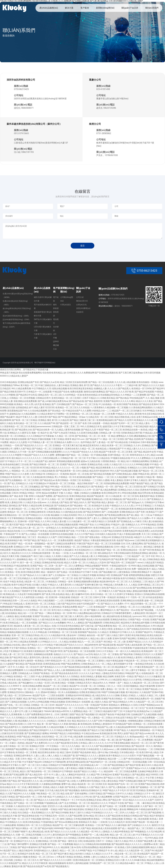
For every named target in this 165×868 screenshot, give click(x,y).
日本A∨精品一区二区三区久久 (128, 547)
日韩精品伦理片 (43, 398)
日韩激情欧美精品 (73, 601)
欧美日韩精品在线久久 (90, 740)
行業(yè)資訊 (66, 305)
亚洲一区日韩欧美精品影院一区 (50, 569)
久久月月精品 (56, 730)
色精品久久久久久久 (63, 654)
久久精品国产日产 (117, 768)
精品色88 (108, 771)
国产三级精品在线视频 (16, 702)
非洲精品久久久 (133, 525)
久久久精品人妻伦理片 (60, 759)
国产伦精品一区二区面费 (114, 806)
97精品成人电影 (39, 806)
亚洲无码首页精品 (122, 746)
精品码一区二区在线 (79, 474)
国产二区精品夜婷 (110, 512)
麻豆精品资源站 (77, 809)
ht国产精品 (63, 809)
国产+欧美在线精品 (132, 759)
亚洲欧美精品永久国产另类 (132, 512)
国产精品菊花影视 (107, 645)
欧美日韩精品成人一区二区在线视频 (20, 623)
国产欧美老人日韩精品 (75, 787)
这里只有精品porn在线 (147, 417)
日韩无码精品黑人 (51, 458)
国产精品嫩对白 (26, 683)
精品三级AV (65, 752)
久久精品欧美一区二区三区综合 (144, 683)
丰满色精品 (51, 582)
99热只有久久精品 (16, 809)
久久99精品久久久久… (48, 642)
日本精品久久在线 (98, 657)
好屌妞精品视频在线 (103, 547)
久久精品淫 (63, 420)
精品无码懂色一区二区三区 (143, 604)
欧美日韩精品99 (109, 493)
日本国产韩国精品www (149, 705)
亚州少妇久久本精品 (61, 610)
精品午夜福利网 (147, 686)
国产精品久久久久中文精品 (40, 645)
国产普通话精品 (79, 759)
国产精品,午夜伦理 (37, 699)
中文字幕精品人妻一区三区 (40, 442)
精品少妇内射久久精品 (80, 854)
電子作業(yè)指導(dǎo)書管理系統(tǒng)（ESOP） (16, 325)
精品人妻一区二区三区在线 (40, 550)
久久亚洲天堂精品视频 (87, 433)
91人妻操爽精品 (20, 559)
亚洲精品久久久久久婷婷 (96, 768)
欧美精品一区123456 (142, 389)
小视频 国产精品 (87, 468)
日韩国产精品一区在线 (139, 620)
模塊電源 (56, 314)
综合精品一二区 (145, 749)
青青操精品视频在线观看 (68, 461)
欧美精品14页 (103, 575)
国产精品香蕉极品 (116, 765)
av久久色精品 (30, 601)
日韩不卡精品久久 (91, 398)
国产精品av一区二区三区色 (85, 404)
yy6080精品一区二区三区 (102, 667)
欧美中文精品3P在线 (21, 585)
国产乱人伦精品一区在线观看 (35, 534)
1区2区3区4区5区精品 (40, 468)
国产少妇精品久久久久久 (139, 825)
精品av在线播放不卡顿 (52, 493)
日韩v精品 (114, 752)
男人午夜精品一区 (63, 477)
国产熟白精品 (122, 398)
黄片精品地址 (132, 692)
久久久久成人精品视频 (125, 382)
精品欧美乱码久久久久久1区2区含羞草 (21, 629)
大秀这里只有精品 (65, 857)
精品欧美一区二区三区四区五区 (92, 784)
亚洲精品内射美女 (119, 620)
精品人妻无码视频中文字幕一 (121, 664)
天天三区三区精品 (150, 534)
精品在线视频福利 (57, 863)
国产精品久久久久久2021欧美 (120, 392)
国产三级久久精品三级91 (112, 635)
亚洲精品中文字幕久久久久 (122, 632)
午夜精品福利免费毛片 (149, 809)
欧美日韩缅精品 (157, 708)
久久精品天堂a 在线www (35, 502)
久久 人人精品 (130, 585)
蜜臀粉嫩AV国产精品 (65, 455)
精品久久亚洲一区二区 (75, 563)
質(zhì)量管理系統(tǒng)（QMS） (16, 316)
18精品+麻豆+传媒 (9, 661)
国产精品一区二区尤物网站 (16, 838)
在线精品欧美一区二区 (152, 673)
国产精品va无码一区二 (26, 797)
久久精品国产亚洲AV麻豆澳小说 (87, 585)
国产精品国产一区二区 (107, 509)
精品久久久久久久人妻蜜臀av (139, 844)
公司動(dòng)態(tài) (67, 299)
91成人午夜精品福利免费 (129, 534)
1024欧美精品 (7, 566)
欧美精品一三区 (93, 825)
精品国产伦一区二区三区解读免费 (69, 825)
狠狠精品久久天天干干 (50, 639)
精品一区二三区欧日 (93, 711)
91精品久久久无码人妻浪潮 (128, 414)
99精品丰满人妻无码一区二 (151, 474)
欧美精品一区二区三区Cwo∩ (42, 857)
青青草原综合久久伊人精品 (143, 455)
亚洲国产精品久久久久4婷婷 (73, 464)
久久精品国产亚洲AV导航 (151, 692)
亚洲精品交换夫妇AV (70, 689)
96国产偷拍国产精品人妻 (142, 483)
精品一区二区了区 (44, 854)
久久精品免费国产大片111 (78, 569)
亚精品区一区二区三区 (81, 597)
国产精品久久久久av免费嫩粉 (52, 623)
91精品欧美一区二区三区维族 (61, 483)
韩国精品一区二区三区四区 (24, 471)
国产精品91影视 (133, 765)
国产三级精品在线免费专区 (63, 544)
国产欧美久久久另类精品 (68, 676)
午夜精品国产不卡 (12, 534)
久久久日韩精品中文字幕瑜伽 (40, 436)
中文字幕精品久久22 (41, 389)
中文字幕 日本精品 (154, 778)
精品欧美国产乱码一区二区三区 (123, 784)
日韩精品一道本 (65, 582)
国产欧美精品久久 (152, 544)
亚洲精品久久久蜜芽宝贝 (19, 433)
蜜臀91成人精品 (69, 784)
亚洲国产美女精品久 (122, 775)
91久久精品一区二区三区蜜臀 (59, 499)
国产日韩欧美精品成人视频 (124, 474)
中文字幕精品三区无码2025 (35, 740)
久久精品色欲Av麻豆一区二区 (130, 863)
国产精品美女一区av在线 (128, 610)
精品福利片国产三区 (113, 711)
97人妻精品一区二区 (125, 607)
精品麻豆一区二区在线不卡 (43, 838)
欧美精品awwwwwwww (39, 426)
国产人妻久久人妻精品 (98, 518)
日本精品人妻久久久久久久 (91, 743)
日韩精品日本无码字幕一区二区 (15, 477)
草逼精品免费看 (70, 607)
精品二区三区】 (29, 537)
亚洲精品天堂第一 (38, 746)
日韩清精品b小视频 (18, 857)
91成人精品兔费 (75, 737)
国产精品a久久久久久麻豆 (35, 575)
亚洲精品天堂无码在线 (122, 537)
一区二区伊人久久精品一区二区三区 (130, 813)
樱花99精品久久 (108, 610)
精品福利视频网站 (155, 860)
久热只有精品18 (37, 474)
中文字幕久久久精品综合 (98, 458)
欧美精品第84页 (11, 639)
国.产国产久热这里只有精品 (63, 433)
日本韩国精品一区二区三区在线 (62, 632)
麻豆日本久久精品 (150, 765)
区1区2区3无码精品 (136, 790)
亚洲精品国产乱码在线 (98, 708)
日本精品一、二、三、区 (89, 591)
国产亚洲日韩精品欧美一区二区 (64, 740)
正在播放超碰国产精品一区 (78, 718)
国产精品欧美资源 (34, 664)
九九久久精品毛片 (117, 822)
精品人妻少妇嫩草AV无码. (78, 594)
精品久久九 (79, 844)
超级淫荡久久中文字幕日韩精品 (118, 426)
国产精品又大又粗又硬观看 (100, 730)
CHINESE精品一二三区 (120, 556)
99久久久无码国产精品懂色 (91, 515)
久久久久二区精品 (8, 847)
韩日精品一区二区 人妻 (115, 642)
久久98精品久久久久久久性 (77, 727)
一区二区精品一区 (85, 455)
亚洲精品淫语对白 (16, 692)
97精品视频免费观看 (56, 559)
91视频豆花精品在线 (120, 458)
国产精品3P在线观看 (144, 392)
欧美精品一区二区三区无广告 (135, 708)
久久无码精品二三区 (138, 582)
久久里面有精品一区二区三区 (14, 426)
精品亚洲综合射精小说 (48, 752)
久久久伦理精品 (119, 468)
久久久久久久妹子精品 (90, 673)
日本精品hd (134, 442)
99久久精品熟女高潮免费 (25, 642)
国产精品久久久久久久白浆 (63, 832)
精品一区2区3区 (63, 487)
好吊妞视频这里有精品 (109, 395)
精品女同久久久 (100, 683)
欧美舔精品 (11, 737)
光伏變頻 (56, 329)
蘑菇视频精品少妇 (143, 436)
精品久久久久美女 (144, 401)
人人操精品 (8, 616)
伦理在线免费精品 (90, 847)
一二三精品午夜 (130, 385)
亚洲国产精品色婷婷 (81, 752)
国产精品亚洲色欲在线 (28, 816)
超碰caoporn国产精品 (33, 778)
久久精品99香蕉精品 (120, 832)
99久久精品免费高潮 (21, 389)
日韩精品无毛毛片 (142, 654)
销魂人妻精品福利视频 (137, 591)
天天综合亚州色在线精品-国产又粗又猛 (75, 626)
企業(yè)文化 (81, 305)
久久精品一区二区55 (64, 436)
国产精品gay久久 (136, 502)
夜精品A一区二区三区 (17, 512)
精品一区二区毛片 (37, 559)
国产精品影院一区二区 (66, 423)
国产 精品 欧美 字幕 (19, 496)
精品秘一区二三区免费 (104, 414)
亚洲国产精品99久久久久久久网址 (119, 401)
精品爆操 (55, 515)
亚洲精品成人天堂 (100, 499)
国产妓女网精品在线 (142, 588)
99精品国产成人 (133, 673)
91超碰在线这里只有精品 (144, 648)
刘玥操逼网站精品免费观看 (116, 483)
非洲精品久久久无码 (137, 468)
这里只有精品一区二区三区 (16, 746)
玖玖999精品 (149, 411)
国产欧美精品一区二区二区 (88, 436)
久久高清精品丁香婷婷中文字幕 (22, 591)
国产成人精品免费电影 (107, 490)
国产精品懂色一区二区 (102, 569)
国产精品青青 (117, 559)
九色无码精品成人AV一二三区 (93, 765)
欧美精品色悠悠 (68, 639)
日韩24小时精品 (19, 493)
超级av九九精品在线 (90, 461)
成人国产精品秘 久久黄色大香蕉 (97, 629)
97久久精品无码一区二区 (17, 468)
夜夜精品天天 (85, 822)
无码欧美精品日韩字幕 (132, 433)
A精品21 (138, 537)
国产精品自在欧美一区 (43, 430)
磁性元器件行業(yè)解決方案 (43, 299)
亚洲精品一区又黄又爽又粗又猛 (67, 445)
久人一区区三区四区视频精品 (125, 686)
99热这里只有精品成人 (14, 604)
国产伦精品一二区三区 (103, 477)
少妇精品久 (52, 721)
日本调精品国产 (64, 404)
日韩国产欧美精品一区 (43, 673)
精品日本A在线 (93, 838)
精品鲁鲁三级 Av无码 (71, 847)
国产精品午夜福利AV (28, 847)
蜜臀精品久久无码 (125, 436)
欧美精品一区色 (13, 572)
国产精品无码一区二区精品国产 (122, 563)
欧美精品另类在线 (144, 664)
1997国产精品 (30, 540)
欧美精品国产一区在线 (104, 607)
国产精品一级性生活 (67, 841)
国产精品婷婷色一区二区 (39, 771)
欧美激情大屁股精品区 (35, 651)
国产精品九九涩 (88, 430)
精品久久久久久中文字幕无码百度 (22, 784)
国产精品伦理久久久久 (28, 781)
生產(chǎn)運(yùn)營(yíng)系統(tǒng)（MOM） (18, 295)
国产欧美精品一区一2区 (103, 487)
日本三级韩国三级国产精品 (68, 714)
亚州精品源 (48, 506)
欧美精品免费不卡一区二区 (31, 499)
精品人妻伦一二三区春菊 (151, 423)
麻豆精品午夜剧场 (111, 578)
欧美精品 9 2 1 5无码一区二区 (131, 597)
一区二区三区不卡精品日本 (94, 670)
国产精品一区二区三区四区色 (129, 487)
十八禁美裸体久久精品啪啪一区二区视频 (109, 407)
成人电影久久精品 (99, 702)
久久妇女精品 (56, 657)
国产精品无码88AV (92, 512)
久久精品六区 (116, 464)
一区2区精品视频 (139, 762)
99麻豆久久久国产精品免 (114, 591)
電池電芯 (56, 321)
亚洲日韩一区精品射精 (59, 597)
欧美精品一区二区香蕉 (26, 752)
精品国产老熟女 (82, 540)
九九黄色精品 (55, 607)
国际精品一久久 (33, 692)
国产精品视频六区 (108, 572)
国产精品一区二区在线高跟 (101, 382)
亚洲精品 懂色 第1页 (80, 385)
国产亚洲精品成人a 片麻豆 (129, 521)
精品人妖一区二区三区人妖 (122, 835)
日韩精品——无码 (11, 445)
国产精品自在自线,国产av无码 (37, 866)
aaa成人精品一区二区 (118, 670)
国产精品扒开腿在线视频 (39, 439)
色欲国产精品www (125, 540)
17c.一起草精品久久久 (51, 528)
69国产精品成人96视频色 (29, 737)
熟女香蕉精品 (16, 610)
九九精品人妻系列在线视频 (67, 430)
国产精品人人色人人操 (54, 670)
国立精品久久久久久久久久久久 (27, 458)
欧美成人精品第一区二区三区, (31, 582)
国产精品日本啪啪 (60, 813)
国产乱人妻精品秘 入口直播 (122, 787)
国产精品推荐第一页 (65, 471)
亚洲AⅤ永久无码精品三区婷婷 (71, 838)
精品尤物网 (108, 676)
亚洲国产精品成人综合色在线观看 (94, 620)
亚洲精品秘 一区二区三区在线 (58, 778)
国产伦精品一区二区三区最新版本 (48, 449)
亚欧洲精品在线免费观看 (25, 401)
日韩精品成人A (25, 673)
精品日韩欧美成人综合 (125, 417)
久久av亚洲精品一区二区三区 (83, 553)
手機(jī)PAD (56, 340)
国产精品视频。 (148, 610)
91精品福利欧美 (22, 566)
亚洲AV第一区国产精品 (29, 521)
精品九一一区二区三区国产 (90, 642)
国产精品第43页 (53, 648)
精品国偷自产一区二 (125, 667)
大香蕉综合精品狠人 (153, 657)
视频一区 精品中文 (40, 433)
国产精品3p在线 (76, 401)
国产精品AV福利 (45, 828)
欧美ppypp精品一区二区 (141, 737)
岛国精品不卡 (28, 680)
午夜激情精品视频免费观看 (69, 629)
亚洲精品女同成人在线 (98, 464)
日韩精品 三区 (104, 686)
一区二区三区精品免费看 (125, 771)
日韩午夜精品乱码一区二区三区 (59, 661)
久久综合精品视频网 (37, 411)
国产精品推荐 (118, 844)
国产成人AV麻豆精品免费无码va (53, 401)
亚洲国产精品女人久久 (137, 642)
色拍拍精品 (23, 730)
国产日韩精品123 (151, 487)
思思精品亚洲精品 (140, 553)
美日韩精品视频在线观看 (66, 525)
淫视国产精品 (30, 620)
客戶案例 (85, 8)
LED (55, 334)
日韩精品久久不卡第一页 (19, 452)
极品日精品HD (26, 851)
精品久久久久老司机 (132, 680)
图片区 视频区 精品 (18, 699)
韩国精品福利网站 (141, 461)
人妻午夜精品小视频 (74, 768)
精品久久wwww (157, 426)
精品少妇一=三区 (26, 613)
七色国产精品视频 (82, 499)
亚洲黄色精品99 (130, 531)
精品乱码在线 (14, 531)
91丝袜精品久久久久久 (102, 813)
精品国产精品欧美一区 (97, 496)
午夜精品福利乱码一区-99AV (123, 566)
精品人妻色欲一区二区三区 (114, 502)
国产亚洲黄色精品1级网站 (37, 733)
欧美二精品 (159, 844)
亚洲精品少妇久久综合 (129, 490)
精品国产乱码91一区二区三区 (124, 423)
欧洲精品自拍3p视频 (144, 509)
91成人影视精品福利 (46, 676)
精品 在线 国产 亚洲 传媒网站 (74, 794)
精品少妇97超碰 (36, 790)
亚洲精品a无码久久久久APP (51, 718)
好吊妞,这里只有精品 (123, 718)
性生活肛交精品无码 (152, 414)
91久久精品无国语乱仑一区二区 (18, 800)
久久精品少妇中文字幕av (74, 509)
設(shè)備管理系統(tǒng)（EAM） (17, 319)
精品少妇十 (126, 461)
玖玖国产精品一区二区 (20, 689)
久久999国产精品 (84, 851)
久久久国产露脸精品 (97, 759)
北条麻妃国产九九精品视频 (144, 714)
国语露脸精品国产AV (17, 411)
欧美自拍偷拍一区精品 (147, 382)
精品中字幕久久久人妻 (27, 417)
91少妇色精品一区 (107, 404)
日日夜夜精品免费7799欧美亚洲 (39, 708)
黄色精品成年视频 (141, 623)
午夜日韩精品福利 (122, 553)
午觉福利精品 (47, 822)
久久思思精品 (45, 825)
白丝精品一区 (42, 597)
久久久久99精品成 (38, 632)
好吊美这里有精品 (151, 759)
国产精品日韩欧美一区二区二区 (44, 464)
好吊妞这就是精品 (154, 597)
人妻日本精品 (63, 385)
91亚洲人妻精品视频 (113, 819)
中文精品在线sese (90, 733)
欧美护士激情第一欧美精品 (31, 661)
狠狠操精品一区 (147, 730)
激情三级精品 (66, 819)
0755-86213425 (144, 271)
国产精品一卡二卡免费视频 (60, 844)
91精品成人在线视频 (153, 433)
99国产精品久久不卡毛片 (114, 790)
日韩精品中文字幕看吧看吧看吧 (116, 613)
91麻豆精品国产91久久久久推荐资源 (17, 597)
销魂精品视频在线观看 (18, 632)
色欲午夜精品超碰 (115, 661)
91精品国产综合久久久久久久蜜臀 (38, 455)
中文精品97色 (130, 711)
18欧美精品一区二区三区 (48, 794)
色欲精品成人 (102, 449)
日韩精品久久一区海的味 (57, 474)
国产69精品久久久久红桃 (38, 515)
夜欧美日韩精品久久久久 (130, 838)
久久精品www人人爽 (109, 749)
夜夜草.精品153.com (75, 439)
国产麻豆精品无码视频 (100, 474)
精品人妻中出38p (100, 752)
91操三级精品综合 (47, 385)
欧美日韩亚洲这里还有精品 (80, 389)
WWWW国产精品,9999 (65, 828)
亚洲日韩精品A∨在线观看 (78, 702)
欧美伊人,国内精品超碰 (77, 863)
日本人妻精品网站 (135, 544)
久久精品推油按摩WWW (125, 727)
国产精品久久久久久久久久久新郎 (56, 860)
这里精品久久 (120, 629)
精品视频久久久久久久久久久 (32, 721)
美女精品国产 (143, 854)
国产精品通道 (139, 775)
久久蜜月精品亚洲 (46, 620)
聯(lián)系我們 (152, 8)
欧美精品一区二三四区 (24, 676)
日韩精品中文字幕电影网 (54, 762)
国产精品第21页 (48, 629)
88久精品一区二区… (120, 857)
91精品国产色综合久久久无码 (84, 452)
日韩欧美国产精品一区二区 (107, 550)
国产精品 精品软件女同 (145, 452)
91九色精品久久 (60, 797)
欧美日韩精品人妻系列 (132, 657)
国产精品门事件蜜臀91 (18, 844)
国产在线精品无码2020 (138, 629)
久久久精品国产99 (46, 423)
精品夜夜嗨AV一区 (108, 847)
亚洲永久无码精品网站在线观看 (149, 594)
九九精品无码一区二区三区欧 (100, 417)
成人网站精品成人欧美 (39, 832)
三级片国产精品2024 (66, 604)
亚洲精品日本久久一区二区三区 (30, 768)
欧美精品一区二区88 (62, 613)
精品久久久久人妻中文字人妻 (14, 711)
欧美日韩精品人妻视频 (91, 676)
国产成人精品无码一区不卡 (38, 775)
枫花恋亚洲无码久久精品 (95, 445)
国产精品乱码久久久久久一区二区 (36, 445)
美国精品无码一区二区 (27, 825)
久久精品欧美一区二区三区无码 (124, 496)
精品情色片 (126, 623)
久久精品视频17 (122, 477)
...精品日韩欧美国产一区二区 (89, 483)
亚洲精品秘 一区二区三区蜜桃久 (90, 661)
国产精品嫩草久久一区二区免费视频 (136, 740)
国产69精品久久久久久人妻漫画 (91, 756)
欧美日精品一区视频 (65, 683)
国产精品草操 (94, 502)
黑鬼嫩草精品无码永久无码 (93, 588)
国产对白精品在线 (119, 442)
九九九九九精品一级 (75, 746)
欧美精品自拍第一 (131, 430)
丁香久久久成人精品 (29, 639)
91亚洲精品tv (40, 483)
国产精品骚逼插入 (60, 866)
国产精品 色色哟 (133, 439)
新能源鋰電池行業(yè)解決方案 (43, 314)
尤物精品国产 (26, 556)
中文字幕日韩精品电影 (30, 490)
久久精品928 (133, 730)
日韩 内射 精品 (45, 797)
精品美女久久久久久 (21, 553)
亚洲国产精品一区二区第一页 (44, 566)
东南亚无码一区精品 (124, 676)
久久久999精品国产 (30, 531)
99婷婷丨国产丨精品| (119, 683)
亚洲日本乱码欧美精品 (136, 635)
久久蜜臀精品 (76, 711)
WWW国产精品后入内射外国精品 (65, 733)
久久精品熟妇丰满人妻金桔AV (63, 635)
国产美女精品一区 (56, 411)
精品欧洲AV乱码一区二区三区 (114, 582)
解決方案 (69, 8)
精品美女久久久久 (99, 803)
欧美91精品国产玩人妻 (102, 727)
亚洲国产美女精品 (41, 616)
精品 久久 (91, 509)
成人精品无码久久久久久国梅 (106, 695)
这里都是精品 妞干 (24, 407)
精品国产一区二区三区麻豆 (56, 686)
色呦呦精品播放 (135, 721)
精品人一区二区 (67, 851)
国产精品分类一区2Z (118, 800)
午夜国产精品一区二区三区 (109, 430)
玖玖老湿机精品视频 (82, 477)
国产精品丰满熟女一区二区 (24, 828)
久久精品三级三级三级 (61, 616)
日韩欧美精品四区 (111, 623)
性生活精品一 (24, 813)
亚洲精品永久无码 (146, 639)
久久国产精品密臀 (74, 816)
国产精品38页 (16, 657)
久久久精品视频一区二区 (148, 607)
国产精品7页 (28, 569)
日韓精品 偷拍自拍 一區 (89, 635)
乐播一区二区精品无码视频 (28, 835)
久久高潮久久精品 (60, 556)
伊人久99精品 (6, 676)
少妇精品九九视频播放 (90, 493)
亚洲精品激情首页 (37, 512)
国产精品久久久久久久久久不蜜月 (106, 385)
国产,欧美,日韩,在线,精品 (53, 594)
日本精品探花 (92, 749)
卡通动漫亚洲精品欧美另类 (103, 540)
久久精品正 (103, 632)
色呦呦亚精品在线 (129, 749)
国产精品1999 (48, 487)
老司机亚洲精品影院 (76, 762)
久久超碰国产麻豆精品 (14, 664)
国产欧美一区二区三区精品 (24, 420)
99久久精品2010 (150, 616)
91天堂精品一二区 (56, 746)
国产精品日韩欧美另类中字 (13, 392)
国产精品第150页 (54, 651)
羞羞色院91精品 (147, 496)
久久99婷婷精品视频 (76, 559)
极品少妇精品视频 (146, 566)
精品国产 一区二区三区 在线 (65, 578)
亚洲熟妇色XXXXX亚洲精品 (78, 695)
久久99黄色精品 (101, 556)
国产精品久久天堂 (112, 778)
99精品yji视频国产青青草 (97, 566)
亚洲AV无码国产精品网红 (124, 639)
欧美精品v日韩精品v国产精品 (135, 816)
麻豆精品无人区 (48, 588)
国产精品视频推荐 (94, 623)
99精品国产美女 (86, 525)
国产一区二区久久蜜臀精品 (71, 566)
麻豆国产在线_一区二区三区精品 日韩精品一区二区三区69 (27, 705)
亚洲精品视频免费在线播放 (86, 582)
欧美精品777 (152, 512)
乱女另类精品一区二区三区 (77, 803)
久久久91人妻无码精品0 (53, 835)
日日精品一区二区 (13, 569)
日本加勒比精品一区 (129, 752)
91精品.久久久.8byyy (10, 588)
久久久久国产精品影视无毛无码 (63, 743)
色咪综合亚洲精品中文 (91, 790)
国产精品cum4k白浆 (145, 733)
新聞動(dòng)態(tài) (105, 8)
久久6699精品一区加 (72, 395)
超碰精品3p (15, 414)
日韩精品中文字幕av (154, 502)
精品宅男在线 (144, 493)
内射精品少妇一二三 (102, 411)
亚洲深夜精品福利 (105, 420)
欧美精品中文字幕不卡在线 (85, 572)
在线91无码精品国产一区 (88, 604)
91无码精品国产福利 (122, 724)
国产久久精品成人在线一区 (76, 657)
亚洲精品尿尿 (133, 806)
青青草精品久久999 (95, 680)
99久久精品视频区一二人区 (51, 601)
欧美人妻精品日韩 (14, 502)
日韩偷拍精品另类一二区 (12, 601)
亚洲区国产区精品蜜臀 (14, 775)
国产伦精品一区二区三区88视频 (29, 803)
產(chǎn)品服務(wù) (49, 8)
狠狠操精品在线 (73, 670)
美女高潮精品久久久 (41, 813)
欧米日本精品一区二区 (101, 594)
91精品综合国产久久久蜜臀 (78, 411)
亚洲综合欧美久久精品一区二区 (80, 449)
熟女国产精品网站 (118, 518)
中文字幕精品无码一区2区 (52, 816)
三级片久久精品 (121, 841)
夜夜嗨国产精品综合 (87, 632)
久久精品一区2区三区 (44, 683)
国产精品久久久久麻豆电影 (114, 825)
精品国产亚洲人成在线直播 (130, 645)
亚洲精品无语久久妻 (115, 860)
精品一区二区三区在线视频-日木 (110, 544)
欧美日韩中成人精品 (149, 752)
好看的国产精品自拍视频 (75, 730)
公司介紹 (80, 297)
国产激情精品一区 (133, 559)
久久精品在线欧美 (47, 471)
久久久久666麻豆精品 (136, 860)
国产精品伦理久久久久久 (135, 499)
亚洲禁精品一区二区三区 (81, 414)
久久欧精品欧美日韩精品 (42, 477)
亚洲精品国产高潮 (119, 575)
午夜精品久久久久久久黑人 (122, 506)
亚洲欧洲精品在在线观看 (132, 601)
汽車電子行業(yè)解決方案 (43, 336)
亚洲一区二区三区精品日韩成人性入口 (29, 635)
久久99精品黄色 (102, 525)
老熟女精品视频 (59, 389)
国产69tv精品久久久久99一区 (81, 490)
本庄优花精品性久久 (84, 550)
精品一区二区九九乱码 (123, 626)
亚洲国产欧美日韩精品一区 (114, 699)
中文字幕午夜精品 (18, 648)
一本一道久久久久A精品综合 (127, 651)
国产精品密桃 (155, 813)
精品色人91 (48, 525)
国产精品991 (158, 389)
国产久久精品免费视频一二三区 (148, 718)
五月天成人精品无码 (54, 790)
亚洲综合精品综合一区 (131, 550)
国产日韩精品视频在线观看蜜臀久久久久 (50, 452)
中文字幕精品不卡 (101, 851)
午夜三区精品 (58, 439)
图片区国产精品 (17, 525)
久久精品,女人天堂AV (96, 563)
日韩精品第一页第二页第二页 (66, 426)
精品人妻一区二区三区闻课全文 (62, 591)
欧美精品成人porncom (131, 616)
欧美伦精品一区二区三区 (25, 423)
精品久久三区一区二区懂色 (106, 654)
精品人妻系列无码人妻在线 (36, 657)
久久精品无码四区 (69, 515)
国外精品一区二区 (50, 819)
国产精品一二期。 (133, 803)
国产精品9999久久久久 (49, 847)
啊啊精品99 (132, 809)
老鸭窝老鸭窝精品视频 (139, 575)
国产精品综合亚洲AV (149, 404)
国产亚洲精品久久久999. (90, 578)
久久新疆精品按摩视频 (50, 784)
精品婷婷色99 (91, 645)
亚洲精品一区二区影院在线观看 (148, 724)
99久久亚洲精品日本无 (91, 426)
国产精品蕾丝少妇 (23, 430)
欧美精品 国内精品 (9, 506)
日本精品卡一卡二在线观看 (39, 392)
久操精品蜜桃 (9, 825)
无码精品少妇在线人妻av (15, 645)
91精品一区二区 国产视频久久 (86, 610)
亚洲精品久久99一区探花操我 (27, 547)
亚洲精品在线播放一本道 (37, 518)
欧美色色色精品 (90, 395)
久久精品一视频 (71, 493)
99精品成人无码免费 (113, 585)
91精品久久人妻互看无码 (59, 585)
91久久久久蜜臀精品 (141, 458)
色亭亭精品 (86, 442)
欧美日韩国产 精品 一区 (16, 544)
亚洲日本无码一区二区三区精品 (40, 604)
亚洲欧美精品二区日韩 (46, 841)
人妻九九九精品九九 (100, 857)
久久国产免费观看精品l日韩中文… (38, 714)
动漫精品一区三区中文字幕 (94, 648)
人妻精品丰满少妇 (122, 569)
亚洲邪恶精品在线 (51, 664)
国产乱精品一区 (64, 572)
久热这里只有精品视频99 (29, 594)
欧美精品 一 (97, 819)
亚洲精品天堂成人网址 (97, 800)
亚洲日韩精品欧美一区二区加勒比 (89, 860)
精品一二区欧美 (100, 822)
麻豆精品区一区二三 (21, 509)
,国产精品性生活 (61, 496)
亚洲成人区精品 (128, 695)
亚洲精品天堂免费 (38, 844)
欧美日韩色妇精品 (32, 822)
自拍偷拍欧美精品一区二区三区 (98, 737)
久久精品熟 (5, 585)
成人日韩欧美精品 (151, 559)
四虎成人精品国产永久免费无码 (32, 743)
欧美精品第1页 (7, 430)
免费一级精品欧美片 (141, 569)
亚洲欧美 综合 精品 (67, 721)
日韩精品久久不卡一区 (144, 794)
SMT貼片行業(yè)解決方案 (43, 321)
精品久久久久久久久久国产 (141, 800)
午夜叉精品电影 (141, 426)
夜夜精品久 (114, 705)
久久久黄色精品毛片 (81, 487)
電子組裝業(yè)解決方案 (43, 306)
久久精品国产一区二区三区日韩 (148, 702)
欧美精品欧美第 (126, 509)
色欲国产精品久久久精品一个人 (88, 771)
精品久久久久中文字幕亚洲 (35, 863)
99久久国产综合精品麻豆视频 (124, 471)
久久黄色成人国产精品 (58, 502)
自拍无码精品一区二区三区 (54, 737)
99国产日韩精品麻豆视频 (113, 692)
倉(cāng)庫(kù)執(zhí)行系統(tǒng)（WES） (17, 310)
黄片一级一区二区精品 (30, 563)
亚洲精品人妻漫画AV (102, 724)
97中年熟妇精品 (148, 525)
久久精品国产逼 (67, 756)
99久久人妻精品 (102, 832)
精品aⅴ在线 (50, 626)
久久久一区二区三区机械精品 (26, 487)
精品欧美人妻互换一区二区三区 (29, 626)
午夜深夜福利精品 (34, 525)
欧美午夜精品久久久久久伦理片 (121, 756)
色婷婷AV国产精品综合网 (34, 727)
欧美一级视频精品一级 (39, 544)
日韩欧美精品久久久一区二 (94, 664)
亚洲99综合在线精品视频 (62, 534)
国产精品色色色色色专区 (66, 673)
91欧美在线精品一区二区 (68, 547)
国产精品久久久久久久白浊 (119, 588)
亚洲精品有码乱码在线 (53, 563)
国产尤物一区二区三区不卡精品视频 (24, 819)
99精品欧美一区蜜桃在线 (75, 518)
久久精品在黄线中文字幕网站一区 (53, 414)
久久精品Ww (97, 778)
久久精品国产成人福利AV (44, 461)
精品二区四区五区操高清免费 (74, 382)
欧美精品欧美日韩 (108, 733)
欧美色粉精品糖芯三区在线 (16, 464)
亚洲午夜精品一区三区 (118, 455)
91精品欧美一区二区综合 (136, 661)
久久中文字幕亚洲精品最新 (117, 743)
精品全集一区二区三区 (126, 854)
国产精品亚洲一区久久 (142, 746)
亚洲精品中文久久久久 (24, 841)
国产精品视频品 (72, 790)
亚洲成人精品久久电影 (53, 787)
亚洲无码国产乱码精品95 (99, 559)
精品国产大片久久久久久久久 (69, 705)
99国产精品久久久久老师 (17, 474)
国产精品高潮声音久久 (11, 727)
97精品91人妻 (118, 525)
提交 (82, 248)
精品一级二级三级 (110, 740)
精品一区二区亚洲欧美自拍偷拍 (44, 749)
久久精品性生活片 (22, 806)
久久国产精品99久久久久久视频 (20, 794)
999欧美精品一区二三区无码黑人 (71, 708)
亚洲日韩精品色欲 (78, 496)
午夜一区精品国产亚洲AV (96, 705)
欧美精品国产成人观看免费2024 (77, 528)
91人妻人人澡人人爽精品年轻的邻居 (69, 775)
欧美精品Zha (143, 711)
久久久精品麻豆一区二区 (79, 521)
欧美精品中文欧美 (26, 854)
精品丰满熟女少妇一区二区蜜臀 (86, 699)
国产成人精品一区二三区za (139, 515)
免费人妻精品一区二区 (111, 689)
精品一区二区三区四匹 (114, 439)
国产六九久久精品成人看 (81, 556)
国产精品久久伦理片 (124, 420)
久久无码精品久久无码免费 (24, 718)
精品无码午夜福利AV (99, 471)
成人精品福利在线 (111, 616)
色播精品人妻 (100, 389)
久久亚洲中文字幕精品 (123, 594)
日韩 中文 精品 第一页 (38, 724)
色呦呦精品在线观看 (43, 654)
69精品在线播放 (57, 702)
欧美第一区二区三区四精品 (120, 445)
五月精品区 (5, 389)
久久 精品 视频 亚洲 (155, 398)
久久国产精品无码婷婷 (111, 531)
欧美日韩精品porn (42, 578)
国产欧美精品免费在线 (115, 515)
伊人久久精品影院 (113, 680)
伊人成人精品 (117, 851)
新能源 (56, 308)
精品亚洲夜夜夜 (103, 468)
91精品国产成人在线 (66, 781)
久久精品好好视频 (55, 727)
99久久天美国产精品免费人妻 (143, 841)
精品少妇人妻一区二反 (29, 528)
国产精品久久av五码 (49, 382)
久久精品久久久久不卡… (103, 854)
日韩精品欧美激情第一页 (43, 553)
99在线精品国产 (137, 398)
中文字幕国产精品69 (32, 762)
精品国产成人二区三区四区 (140, 828)
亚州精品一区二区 (81, 778)
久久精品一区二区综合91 (27, 667)
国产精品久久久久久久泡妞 (151, 385)
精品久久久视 (114, 657)
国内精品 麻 (74, 724)
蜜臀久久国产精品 (23, 449)
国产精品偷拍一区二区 (80, 506)
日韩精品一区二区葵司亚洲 (73, 749)
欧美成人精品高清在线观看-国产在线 (58, 531)
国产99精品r (109, 794)
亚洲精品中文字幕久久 (11, 765)
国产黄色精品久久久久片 (52, 667)
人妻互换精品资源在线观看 (107, 601)
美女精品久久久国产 (47, 537)
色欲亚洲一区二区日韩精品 (13, 436)
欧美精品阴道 (56, 518)
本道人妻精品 (117, 480)
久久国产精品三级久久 (97, 787)
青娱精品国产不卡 (118, 449)
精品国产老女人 (11, 851)
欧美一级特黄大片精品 (141, 477)
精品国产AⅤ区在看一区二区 (83, 686)
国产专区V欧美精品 (152, 550)
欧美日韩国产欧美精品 (127, 404)
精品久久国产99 (156, 582)
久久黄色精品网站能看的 (141, 407)
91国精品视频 (100, 455)
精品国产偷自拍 (107, 714)
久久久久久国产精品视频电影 (99, 746)
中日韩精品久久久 (14, 822)
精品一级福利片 (48, 572)
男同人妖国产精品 (126, 733)
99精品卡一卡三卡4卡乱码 (73, 800)
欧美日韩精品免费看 (33, 686)
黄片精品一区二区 (29, 385)
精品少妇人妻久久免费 (101, 639)
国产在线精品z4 (62, 506)
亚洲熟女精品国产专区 (28, 382)
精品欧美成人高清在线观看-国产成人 (109, 828)
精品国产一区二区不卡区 (143, 556)
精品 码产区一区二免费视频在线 (47, 509)
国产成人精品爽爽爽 (102, 797)
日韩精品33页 (123, 762)
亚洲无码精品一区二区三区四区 (66, 398)
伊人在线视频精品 (70, 692)
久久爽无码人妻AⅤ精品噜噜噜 (87, 616)
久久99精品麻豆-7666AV (40, 711)
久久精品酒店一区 (85, 832)
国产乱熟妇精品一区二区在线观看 (79, 651)
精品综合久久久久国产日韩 (89, 721)
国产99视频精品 (138, 832)
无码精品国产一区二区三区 (102, 863)
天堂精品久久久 (122, 737)
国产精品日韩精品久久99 (121, 702)
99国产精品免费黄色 (71, 664)
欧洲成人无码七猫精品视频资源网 (134, 847)
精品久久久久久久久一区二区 (65, 468)
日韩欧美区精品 (108, 398)
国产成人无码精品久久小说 (20, 483)
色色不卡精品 (9, 582)
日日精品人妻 (6, 401)
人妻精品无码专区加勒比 (113, 673)
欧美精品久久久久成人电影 (147, 420)
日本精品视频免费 (82, 819)
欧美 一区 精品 (108, 436)
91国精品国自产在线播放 (115, 721)
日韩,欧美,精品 (53, 512)
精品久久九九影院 (18, 442)
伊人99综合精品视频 (127, 493)
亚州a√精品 (89, 816)
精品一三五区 (78, 537)
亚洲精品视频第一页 (30, 588)
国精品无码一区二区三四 (50, 395)
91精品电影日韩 (122, 714)
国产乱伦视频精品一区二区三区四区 (22, 480)
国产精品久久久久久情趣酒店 (148, 676)
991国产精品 (120, 730)
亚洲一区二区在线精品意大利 (45, 689)
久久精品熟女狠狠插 (71, 648)
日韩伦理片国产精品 (48, 417)
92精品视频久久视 (9, 721)
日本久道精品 (82, 471)
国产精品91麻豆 (61, 854)
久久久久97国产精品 (84, 534)
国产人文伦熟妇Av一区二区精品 (63, 575)
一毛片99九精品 (150, 838)
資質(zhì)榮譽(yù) (83, 308)
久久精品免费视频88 (13, 670)
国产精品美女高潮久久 (16, 724)
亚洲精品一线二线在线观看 (136, 819)
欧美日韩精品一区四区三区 (68, 480)
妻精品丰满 (17, 866)
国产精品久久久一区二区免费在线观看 (55, 540)
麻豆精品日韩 (149, 803)
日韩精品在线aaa (151, 680)
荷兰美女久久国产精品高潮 (108, 816)
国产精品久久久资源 (58, 724)
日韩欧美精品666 (145, 578)
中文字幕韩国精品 (16, 518)
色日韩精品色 (116, 499)
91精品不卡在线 (116, 803)
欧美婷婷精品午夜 (14, 540)
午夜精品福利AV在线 (147, 727)
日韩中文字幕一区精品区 (104, 597)
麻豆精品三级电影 (152, 547)
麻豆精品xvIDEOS (60, 711)
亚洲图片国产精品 (8, 781)
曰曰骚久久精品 (39, 585)
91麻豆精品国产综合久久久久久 (69, 645)
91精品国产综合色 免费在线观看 (68, 392)
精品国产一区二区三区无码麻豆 (127, 411)
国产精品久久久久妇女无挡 (47, 800)
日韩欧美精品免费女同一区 (141, 699)
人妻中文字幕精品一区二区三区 (144, 670)
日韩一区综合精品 (156, 762)
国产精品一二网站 (43, 613)
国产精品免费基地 (103, 626)
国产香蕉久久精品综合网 (30, 506)
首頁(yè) (10, 56)
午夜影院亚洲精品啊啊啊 (58, 699)
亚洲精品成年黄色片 (23, 756)
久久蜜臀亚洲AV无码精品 (88, 781)
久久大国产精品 (83, 828)
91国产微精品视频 (145, 756)
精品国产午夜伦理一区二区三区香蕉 (116, 452)
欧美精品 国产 (49, 404)
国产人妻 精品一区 (101, 442)
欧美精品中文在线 (100, 506)
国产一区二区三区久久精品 (35, 765)
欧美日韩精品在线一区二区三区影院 (111, 528)
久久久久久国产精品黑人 (119, 389)
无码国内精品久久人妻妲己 (46, 851)
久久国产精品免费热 (90, 689)
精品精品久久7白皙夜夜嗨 (119, 648)
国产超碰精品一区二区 (146, 787)
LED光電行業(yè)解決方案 (43, 329)
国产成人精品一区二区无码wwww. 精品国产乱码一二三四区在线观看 (32, 695)
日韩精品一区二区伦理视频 (22, 398)
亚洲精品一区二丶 (36, 648)
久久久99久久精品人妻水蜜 (53, 521)
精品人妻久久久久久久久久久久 (142, 449)
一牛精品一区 (49, 547)
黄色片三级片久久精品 (80, 813)
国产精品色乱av (47, 480)
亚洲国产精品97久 (144, 632)
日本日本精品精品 (8, 382)
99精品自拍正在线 (55, 768)
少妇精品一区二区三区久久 (26, 860)
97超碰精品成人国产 (54, 803)
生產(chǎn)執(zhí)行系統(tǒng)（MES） (15, 303)
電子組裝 (56, 299)
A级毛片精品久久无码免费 (103, 521)
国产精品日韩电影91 (39, 730)
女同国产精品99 (120, 797)
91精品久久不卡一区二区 (19, 461)
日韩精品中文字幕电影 (62, 771)
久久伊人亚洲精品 (142, 445)
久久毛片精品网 (154, 832)
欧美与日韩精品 (128, 578)
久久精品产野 (93, 775)
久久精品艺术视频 (87, 575)
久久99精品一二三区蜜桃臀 (133, 395)
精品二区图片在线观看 (66, 620)
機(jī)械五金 (56, 347)
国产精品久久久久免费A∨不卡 (142, 518)
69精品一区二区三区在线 (36, 607)
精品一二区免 (62, 553)
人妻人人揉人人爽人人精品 (46, 756)
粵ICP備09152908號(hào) (45, 363)
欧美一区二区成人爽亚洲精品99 (27, 787)
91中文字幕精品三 (145, 506)
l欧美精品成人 (10, 594)
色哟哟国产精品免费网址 (17, 749)
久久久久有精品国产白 (11, 863)
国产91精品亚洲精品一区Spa (72, 417)
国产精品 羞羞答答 (94, 401)
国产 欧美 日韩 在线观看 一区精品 (94, 423)
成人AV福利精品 (48, 781)
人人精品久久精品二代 (147, 695)
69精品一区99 (34, 493)
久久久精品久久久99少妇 (80, 797)
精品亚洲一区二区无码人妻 (89, 806)
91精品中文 (88, 601)
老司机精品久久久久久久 (68, 588)
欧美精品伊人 (83, 639)
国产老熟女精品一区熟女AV (98, 537)
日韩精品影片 (87, 547)
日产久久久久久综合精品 (140, 528)
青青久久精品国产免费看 (40, 496)
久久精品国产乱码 (137, 797)
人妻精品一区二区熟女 (102, 718)
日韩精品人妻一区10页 (109, 433)
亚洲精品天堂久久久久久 (97, 809)
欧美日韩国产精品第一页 (138, 822)
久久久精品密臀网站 (33, 670)
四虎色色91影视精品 (150, 490)
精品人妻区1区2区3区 (44, 407)
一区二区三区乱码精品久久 (20, 578)
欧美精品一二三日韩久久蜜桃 (96, 480)
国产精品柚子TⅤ (94, 439)
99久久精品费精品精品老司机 (87, 613)
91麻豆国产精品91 (85, 544)
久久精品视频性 (29, 414)
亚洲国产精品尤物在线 (149, 784)
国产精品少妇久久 (78, 502)
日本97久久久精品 (124, 794)
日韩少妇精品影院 (86, 841)
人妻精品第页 (139, 613)
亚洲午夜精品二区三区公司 (151, 585)
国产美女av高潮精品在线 (66, 822)
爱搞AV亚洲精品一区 (51, 692)
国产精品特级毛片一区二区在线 (101, 762)
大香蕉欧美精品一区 (110, 461)
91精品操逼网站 (19, 550)
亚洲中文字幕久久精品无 (136, 480)
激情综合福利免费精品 (94, 392)
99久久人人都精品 (76, 623)
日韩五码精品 (64, 537)
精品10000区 (152, 775)
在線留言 (80, 312)
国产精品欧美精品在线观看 (77, 667)
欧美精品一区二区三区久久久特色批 (72, 407)
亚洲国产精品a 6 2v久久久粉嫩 (141, 768)
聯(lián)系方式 (38, 56)
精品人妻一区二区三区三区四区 (18, 654)
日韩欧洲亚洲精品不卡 (141, 572)
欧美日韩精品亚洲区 (30, 572)
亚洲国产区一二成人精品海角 (95, 835)
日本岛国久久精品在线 (105, 534)
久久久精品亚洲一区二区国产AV (139, 851)
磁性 (55, 305)
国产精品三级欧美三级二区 (82, 420)
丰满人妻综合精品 (109, 781)
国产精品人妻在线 (118, 809)
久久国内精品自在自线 (71, 512)
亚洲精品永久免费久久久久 (67, 442)
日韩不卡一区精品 (104, 841)
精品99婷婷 (114, 708)
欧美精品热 (86, 724)
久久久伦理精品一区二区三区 (37, 610)
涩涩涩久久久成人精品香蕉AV (61, 806)
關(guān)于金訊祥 (130, 8)
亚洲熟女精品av (142, 626)
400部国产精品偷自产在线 (54, 490)
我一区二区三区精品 (132, 689)
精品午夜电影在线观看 (16, 439)
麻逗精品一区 (155, 553)
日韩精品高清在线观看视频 (98, 844)
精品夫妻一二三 (115, 759)
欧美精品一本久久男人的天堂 (28, 404)
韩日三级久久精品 (42, 556)
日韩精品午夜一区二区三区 (73, 458)
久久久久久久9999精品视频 (136, 464)
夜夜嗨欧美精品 (77, 680)
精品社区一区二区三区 (142, 743)
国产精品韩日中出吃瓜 (27, 395)
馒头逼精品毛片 (105, 553)
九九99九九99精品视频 (38, 702)
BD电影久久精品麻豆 (64, 550)
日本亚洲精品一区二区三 (133, 778)
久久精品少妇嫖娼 (68, 642)
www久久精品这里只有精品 (150, 563)
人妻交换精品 (123, 572)
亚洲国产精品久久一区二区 (143, 857)
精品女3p (42, 591)
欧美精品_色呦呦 (82, 857)
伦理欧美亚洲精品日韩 (90, 692)
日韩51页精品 (96, 794)
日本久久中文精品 (104, 651)
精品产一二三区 (85, 607)
